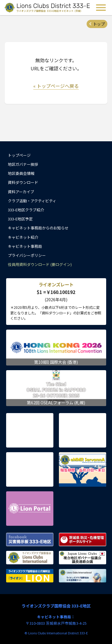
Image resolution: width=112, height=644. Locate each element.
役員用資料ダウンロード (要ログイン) (40, 264)
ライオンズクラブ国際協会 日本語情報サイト (83, 576)
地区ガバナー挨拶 (23, 164)
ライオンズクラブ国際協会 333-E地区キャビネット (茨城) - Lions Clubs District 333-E (48, 8)
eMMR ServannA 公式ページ (83, 469)
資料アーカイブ (21, 192)
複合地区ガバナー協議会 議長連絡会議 (83, 558)
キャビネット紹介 (23, 237)
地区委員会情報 (21, 173)
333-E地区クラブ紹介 (26, 210)
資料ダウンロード (23, 182)
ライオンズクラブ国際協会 (30, 558)
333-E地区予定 (20, 219)
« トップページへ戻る (56, 86)
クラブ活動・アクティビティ (32, 201)
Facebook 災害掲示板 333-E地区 (30, 539)
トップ (99, 24)
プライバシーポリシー (27, 255)
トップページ (19, 155)
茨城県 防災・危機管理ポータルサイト (83, 539)
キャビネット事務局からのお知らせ (38, 228)
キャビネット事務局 (25, 246)
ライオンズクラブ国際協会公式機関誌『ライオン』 (30, 576)
